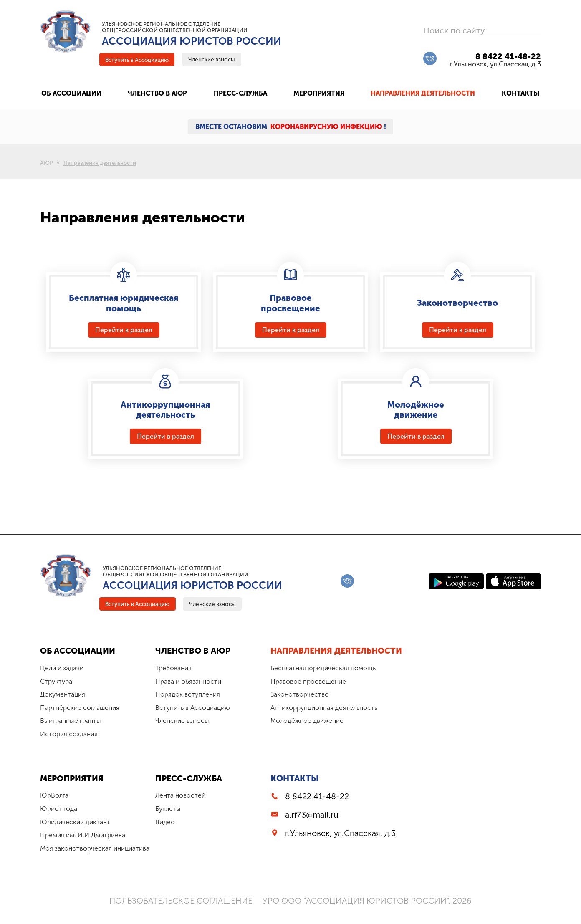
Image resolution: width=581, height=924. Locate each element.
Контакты (298, 787)
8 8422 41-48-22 (508, 57)
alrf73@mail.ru (315, 824)
